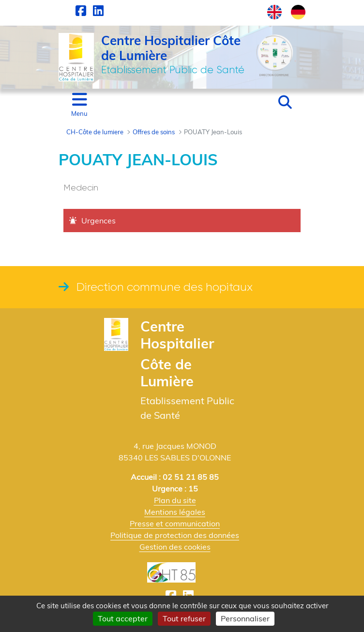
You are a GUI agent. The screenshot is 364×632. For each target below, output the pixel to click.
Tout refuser (184, 618)
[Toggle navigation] (79, 105)
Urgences (99, 221)
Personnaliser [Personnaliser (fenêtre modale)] (245, 618)
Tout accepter (123, 618)
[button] (285, 102)
